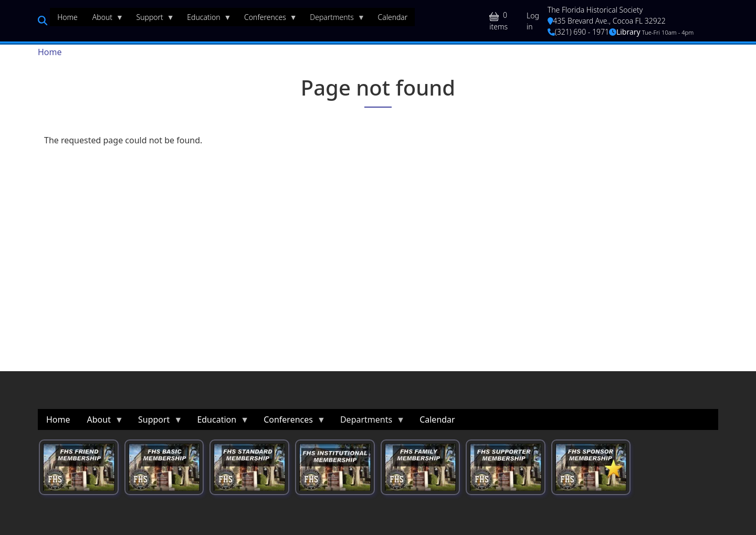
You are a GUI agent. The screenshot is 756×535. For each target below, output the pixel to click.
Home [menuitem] (67, 17)
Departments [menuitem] (334, 19)
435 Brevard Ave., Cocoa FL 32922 (607, 21)
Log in (533, 21)
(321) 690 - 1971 (578, 32)
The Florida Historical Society (595, 10)
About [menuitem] (104, 19)
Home (50, 52)
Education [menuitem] (205, 19)
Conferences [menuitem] (267, 19)
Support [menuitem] (152, 19)
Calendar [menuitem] (392, 17)
